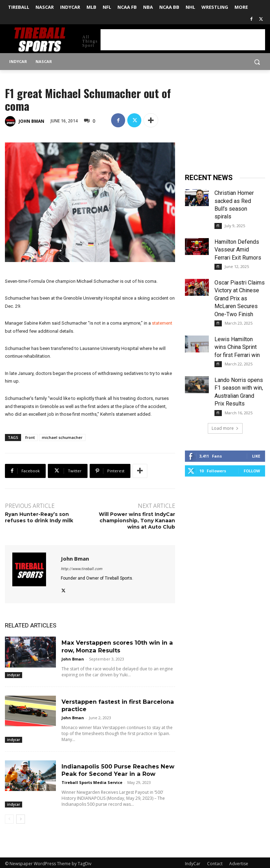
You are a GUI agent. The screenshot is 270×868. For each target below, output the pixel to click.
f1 (218, 226)
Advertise (239, 861)
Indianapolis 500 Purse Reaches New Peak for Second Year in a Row (117, 768)
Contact (215, 861)
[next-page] (21, 817)
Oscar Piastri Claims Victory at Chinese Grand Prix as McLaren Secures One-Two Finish (240, 298)
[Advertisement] (183, 40)
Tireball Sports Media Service (92, 780)
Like (256, 456)
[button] (257, 62)
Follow (252, 471)
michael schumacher (62, 437)
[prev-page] (9, 817)
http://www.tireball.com (82, 569)
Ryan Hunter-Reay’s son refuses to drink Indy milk (39, 517)
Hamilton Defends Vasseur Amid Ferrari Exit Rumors (238, 250)
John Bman (31, 121)
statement (162, 323)
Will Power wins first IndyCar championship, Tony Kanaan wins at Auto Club (137, 521)
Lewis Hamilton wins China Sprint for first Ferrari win (237, 347)
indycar (14, 674)
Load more (225, 428)
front (30, 437)
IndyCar (193, 861)
